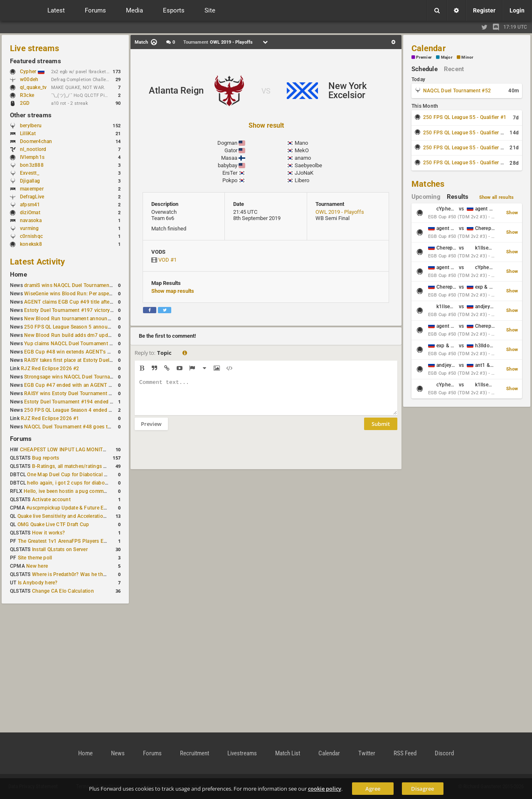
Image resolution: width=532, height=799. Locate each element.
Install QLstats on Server (60, 549)
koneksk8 (31, 244)
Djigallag (30, 181)
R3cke (27, 95)
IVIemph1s (32, 157)
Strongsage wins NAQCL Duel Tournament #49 (78, 377)
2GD (25, 103)
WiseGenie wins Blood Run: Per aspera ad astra (79, 294)
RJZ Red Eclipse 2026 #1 (50, 418)
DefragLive (32, 197)
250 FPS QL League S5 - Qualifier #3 (465, 148)
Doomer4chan (36, 141)
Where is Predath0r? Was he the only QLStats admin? (93, 574)
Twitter (367, 753)
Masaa (229, 158)
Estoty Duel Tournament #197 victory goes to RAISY (84, 310)
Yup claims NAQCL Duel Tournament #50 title (76, 344)
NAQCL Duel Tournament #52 (457, 91)
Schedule (425, 69)
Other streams (31, 115)
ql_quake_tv (33, 87)
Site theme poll (35, 558)
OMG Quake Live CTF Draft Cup (53, 524)
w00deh (29, 79)
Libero (302, 180)
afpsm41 (30, 205)
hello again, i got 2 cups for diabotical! (71, 483)
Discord (444, 753)
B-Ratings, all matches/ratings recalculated (81, 466)
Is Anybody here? (38, 583)
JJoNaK (304, 173)
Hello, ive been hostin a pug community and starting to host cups (99, 491)
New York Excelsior (347, 90)
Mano (301, 143)
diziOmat (30, 213)
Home (18, 275)
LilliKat (28, 134)
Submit (381, 430)
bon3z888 (32, 165)
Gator (231, 150)
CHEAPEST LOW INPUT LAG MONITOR (65, 450)
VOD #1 (167, 260)
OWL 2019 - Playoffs (340, 212)
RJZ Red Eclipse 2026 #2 (50, 369)
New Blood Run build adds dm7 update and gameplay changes (96, 335)
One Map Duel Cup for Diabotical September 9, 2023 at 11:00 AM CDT (108, 475)
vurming (30, 228)
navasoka (31, 220)
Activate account (51, 500)
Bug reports (46, 458)
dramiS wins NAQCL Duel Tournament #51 (73, 285)
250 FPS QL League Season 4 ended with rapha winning (88, 410)
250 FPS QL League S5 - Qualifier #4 (465, 163)
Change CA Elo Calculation (63, 591)
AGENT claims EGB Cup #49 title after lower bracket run (88, 302)
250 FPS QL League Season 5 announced (71, 327)
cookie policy (325, 789)
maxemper (32, 189)
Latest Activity (38, 262)
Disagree (422, 789)
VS (266, 91)
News (118, 753)
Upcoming (426, 197)
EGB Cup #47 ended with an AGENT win (70, 385)
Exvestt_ (30, 173)
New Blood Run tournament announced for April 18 (84, 319)
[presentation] (198, 455)
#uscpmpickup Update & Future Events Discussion (85, 508)
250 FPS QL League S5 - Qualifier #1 (465, 117)
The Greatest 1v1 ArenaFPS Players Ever (64, 541)
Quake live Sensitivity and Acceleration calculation (75, 516)
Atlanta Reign (176, 90)
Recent (454, 69)
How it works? (48, 533)
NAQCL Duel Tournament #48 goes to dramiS (76, 427)
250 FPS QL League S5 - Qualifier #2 (465, 133)
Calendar (429, 48)
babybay (228, 165)
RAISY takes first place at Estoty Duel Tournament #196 (88, 360)
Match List (288, 753)
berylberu (31, 126)
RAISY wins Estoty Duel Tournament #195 (72, 393)
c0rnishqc (31, 236)
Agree (373, 789)
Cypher (32, 72)
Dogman (227, 143)
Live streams (34, 48)
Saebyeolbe (308, 165)
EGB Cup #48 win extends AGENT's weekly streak (81, 352)
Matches (428, 184)
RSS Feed (405, 753)
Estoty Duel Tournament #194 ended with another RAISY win (94, 402)
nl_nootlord (33, 149)
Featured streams (36, 61)
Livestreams (242, 753)
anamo (303, 158)
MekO (302, 150)
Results (458, 197)
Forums (21, 439)
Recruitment (195, 753)
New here (37, 566)
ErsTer (230, 173)
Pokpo (230, 180)
